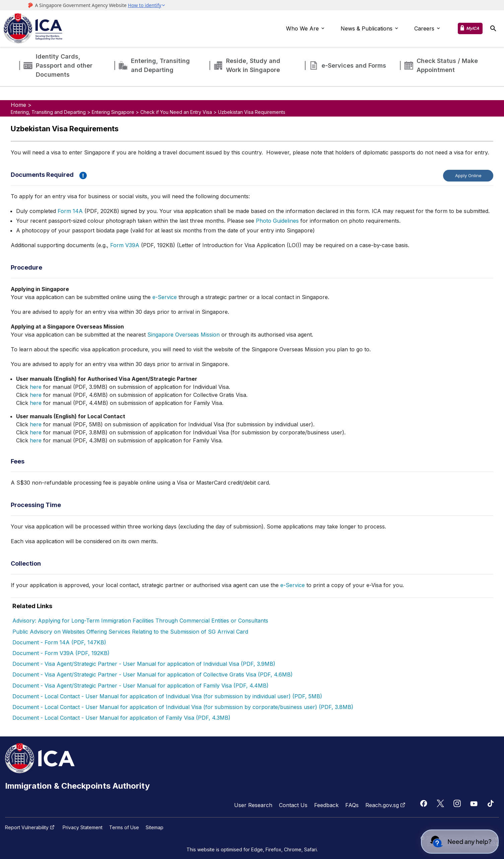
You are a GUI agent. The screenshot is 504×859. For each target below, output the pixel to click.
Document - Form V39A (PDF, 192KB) (61, 653)
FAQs (352, 805)
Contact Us (293, 805)
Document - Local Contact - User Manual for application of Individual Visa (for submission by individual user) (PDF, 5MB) (167, 696)
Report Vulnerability (30, 828)
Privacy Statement (83, 828)
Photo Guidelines (277, 221)
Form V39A (125, 245)
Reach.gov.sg (386, 805)
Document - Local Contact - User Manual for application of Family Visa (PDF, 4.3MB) (121, 718)
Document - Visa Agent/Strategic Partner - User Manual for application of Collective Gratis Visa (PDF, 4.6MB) (153, 674)
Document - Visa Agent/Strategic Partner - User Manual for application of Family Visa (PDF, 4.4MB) (140, 686)
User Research (253, 805)
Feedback (326, 805)
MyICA (473, 28)
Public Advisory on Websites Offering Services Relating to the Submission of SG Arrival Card (130, 632)
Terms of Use (124, 828)
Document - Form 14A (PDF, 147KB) (59, 642)
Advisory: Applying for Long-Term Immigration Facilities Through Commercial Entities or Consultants (140, 621)
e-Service (165, 297)
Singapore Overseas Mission (184, 335)
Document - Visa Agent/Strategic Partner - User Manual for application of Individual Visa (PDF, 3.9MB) (144, 664)
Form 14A (70, 211)
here (36, 387)
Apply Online (468, 175)
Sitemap (155, 828)
